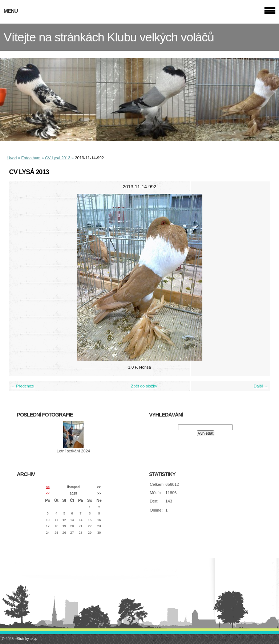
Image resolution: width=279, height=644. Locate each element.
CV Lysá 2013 (58, 158)
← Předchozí (23, 386)
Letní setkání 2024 (73, 451)
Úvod (12, 158)
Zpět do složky (144, 386)
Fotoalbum (31, 158)
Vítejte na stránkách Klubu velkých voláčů (109, 37)
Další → (261, 386)
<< (48, 487)
